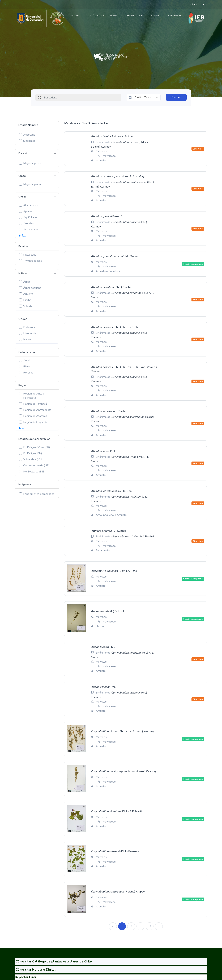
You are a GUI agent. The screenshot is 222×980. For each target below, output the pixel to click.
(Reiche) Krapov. (118, 892)
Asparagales (31, 230)
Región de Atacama (35, 416)
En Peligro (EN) (33, 453)
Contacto (175, 16)
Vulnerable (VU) (33, 459)
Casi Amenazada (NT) (36, 466)
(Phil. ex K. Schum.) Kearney (122, 731)
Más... (22, 236)
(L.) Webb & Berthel (133, 537)
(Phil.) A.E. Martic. (117, 811)
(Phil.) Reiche (111, 287)
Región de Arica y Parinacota (34, 396)
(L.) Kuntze (108, 531)
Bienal (27, 367)
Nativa (27, 339)
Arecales (29, 223)
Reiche (109, 411)
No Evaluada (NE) (34, 472)
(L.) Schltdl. (108, 611)
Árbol (27, 282)
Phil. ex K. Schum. (113, 136)
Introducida (30, 333)
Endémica (29, 327)
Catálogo (95, 16)
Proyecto (133, 16)
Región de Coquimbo (36, 422)
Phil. (103, 451)
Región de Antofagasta (37, 410)
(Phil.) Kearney (115, 851)
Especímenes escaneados (39, 494)
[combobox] (78, 97)
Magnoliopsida (32, 184)
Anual (27, 360)
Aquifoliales (30, 217)
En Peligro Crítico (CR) (37, 447)
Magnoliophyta (32, 163)
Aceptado (29, 135)
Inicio (75, 16)
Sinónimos (29, 141)
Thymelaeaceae (33, 261)
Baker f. (107, 216)
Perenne (28, 373)
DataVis (154, 16)
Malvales (101, 151)
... (140, 926)
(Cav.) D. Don (111, 491)
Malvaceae (30, 255)
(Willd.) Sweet (115, 256)
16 (150, 926)
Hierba (27, 300)
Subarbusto (30, 306)
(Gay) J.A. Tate (114, 571)
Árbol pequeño (32, 288)
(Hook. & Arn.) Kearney (124, 771)
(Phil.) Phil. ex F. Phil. (116, 327)
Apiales (28, 211)
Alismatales (30, 205)
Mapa (114, 16)
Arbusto (28, 294)
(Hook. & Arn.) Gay (118, 176)
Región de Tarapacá (35, 404)
